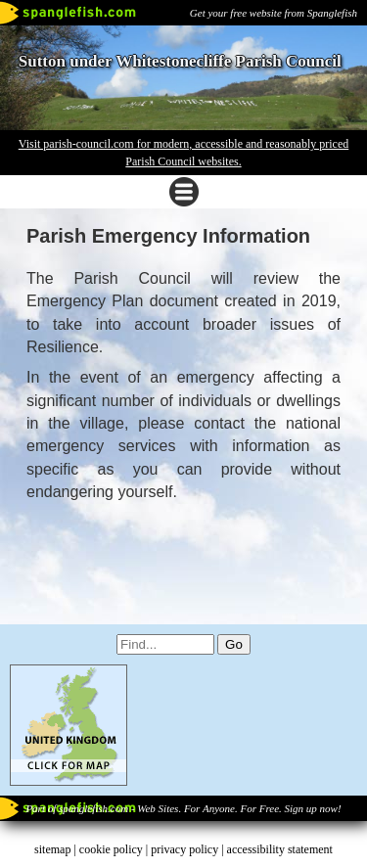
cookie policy (111, 849)
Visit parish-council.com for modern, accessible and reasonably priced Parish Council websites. (184, 153)
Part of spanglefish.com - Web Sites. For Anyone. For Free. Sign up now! (183, 808)
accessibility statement (280, 849)
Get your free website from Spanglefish (274, 13)
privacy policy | (188, 849)
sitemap (52, 849)
